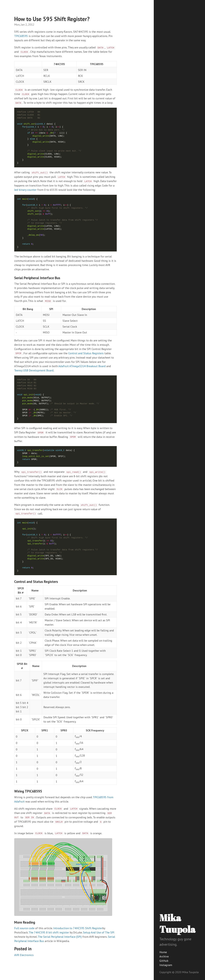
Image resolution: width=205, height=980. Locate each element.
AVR (17, 955)
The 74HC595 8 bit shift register (49, 932)
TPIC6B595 (21, 36)
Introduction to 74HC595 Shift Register (78, 928)
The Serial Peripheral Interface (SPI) (60, 937)
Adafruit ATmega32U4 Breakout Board (82, 366)
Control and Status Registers (86, 353)
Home (163, 952)
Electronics (27, 955)
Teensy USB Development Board (34, 370)
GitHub (164, 961)
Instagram (166, 965)
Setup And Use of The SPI (99, 932)
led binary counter (25, 190)
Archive (164, 956)
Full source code (24, 928)
